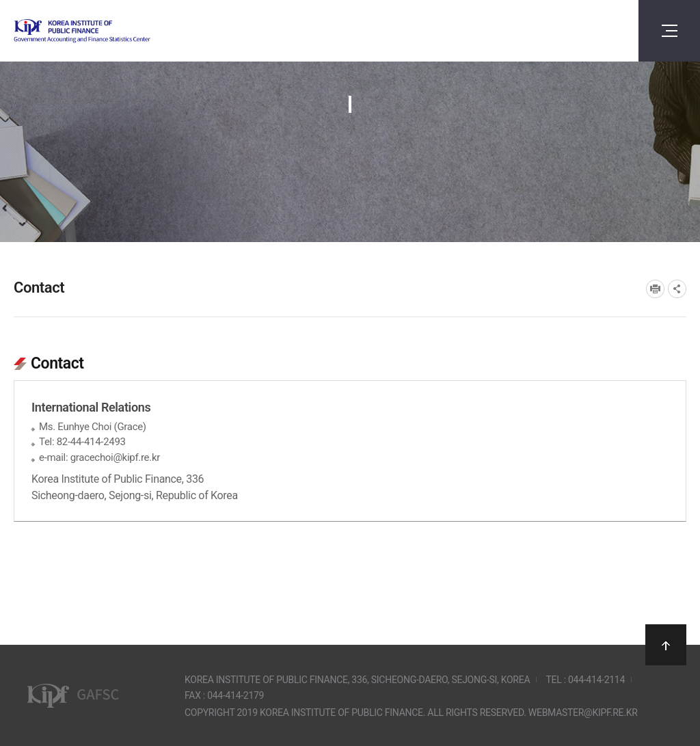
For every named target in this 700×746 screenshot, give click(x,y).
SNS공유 (677, 289)
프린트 (655, 289)
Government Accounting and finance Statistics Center (118, 31)
